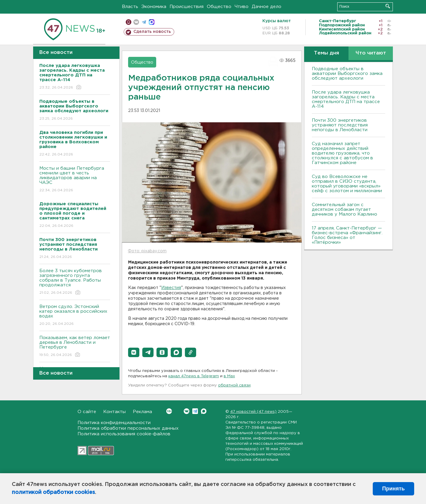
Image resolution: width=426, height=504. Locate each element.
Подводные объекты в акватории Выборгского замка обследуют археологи (347, 74)
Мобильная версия (129, 22)
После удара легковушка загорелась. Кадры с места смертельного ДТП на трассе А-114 (346, 99)
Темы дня (326, 53)
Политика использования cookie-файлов (124, 434)
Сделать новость (152, 32)
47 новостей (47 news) (253, 412)
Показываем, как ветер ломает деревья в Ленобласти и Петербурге (75, 347)
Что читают (371, 53)
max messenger (152, 22)
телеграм (144, 22)
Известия (171, 288)
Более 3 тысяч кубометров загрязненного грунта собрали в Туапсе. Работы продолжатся (75, 282)
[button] (134, 352)
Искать (388, 6)
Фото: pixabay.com (147, 251)
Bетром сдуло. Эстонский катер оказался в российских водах (75, 316)
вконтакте (136, 22)
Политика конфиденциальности (114, 423)
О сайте (87, 412)
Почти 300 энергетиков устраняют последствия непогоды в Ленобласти (340, 125)
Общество (219, 7)
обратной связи (234, 385)
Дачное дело (267, 7)
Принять (393, 489)
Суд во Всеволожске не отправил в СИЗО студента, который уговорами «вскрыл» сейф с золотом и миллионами (347, 184)
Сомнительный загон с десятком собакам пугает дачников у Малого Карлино (344, 210)
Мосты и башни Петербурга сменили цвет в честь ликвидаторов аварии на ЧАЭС (75, 180)
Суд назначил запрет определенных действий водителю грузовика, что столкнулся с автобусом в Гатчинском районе (342, 153)
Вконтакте (169, 411)
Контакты (114, 412)
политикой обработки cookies (53, 492)
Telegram (195, 411)
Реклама (142, 412)
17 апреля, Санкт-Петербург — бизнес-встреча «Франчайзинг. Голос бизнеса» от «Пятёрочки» (347, 235)
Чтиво (242, 7)
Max (204, 411)
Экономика (154, 7)
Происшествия (187, 7)
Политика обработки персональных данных (128, 428)
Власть (130, 7)
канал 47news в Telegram (194, 376)
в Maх (229, 376)
